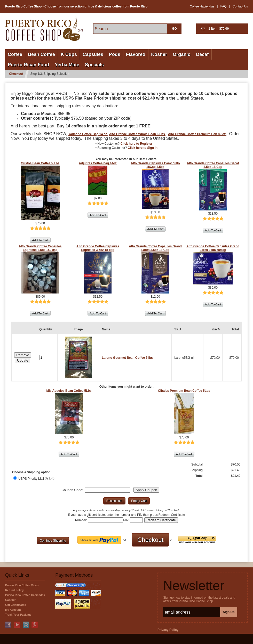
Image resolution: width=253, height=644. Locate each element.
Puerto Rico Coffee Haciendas (25, 595)
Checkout (16, 74)
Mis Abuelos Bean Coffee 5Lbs (69, 391)
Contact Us (240, 6)
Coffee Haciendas (202, 6)
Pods (115, 54)
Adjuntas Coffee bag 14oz (98, 163)
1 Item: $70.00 (219, 29)
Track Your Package (18, 615)
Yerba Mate (67, 65)
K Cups (69, 54)
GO (174, 29)
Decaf (202, 54)
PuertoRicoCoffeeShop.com (44, 28)
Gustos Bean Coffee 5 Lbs (40, 163)
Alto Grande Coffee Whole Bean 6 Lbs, (137, 134)
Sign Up (229, 612)
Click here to (136, 144)
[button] (23, 360)
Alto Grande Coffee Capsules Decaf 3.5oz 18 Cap (213, 165)
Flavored (136, 54)
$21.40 (50, 478)
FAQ (224, 6)
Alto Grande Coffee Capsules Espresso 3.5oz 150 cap (40, 248)
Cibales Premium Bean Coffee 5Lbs (184, 391)
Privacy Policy (168, 630)
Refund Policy (14, 590)
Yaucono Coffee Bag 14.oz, (88, 134)
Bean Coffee (41, 54)
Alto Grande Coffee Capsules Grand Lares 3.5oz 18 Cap (155, 248)
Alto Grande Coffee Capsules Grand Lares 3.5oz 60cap (213, 248)
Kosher (159, 54)
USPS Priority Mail (29, 479)
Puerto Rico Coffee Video (22, 585)
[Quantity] (46, 358)
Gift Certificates (15, 605)
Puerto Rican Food (28, 65)
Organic (181, 54)
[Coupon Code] (108, 490)
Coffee (15, 54)
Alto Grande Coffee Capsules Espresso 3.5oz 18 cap (98, 248)
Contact (10, 600)
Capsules (93, 54)
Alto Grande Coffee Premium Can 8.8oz (197, 134)
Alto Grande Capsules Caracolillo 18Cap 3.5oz (155, 165)
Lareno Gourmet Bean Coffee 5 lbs (127, 358)
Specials (94, 65)
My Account (13, 610)
